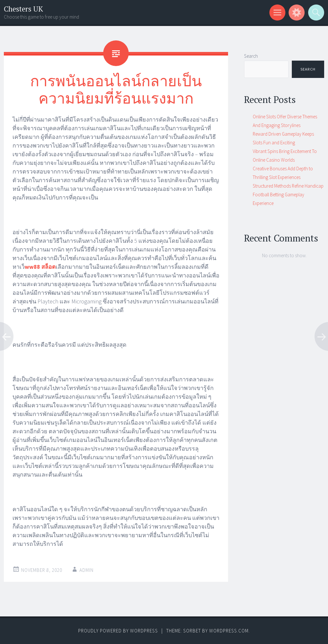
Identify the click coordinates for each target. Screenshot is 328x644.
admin (86, 570)
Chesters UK (23, 9)
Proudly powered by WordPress (118, 631)
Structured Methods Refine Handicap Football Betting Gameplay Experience (288, 195)
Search (251, 56)
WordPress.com (229, 631)
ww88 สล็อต (40, 267)
